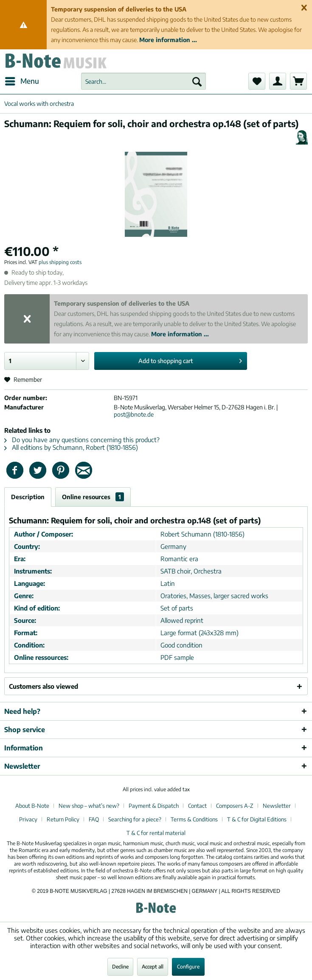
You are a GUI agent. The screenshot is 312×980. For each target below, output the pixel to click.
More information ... (168, 40)
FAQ (94, 819)
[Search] (197, 81)
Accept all (153, 967)
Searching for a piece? (135, 819)
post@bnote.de (134, 414)
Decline (120, 967)
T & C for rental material (156, 833)
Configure (188, 967)
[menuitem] (22, 81)
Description (28, 497)
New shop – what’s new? (89, 806)
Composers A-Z (235, 806)
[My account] (278, 81)
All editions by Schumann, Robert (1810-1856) (71, 447)
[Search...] (143, 81)
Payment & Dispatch (154, 806)
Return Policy (63, 819)
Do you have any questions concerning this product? (82, 440)
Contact (197, 806)
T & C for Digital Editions (257, 819)
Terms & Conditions (194, 819)
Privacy (28, 819)
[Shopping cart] (298, 81)
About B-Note (32, 806)
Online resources (93, 497)
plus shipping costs (60, 262)
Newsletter (277, 806)
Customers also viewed (44, 686)
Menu (22, 80)
